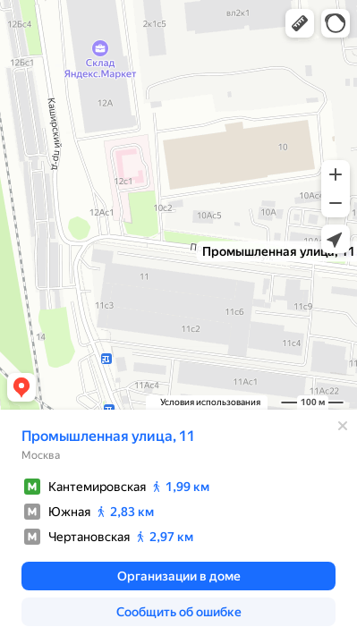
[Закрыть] (343, 426)
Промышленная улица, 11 (108, 436)
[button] (300, 23)
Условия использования (210, 402)
